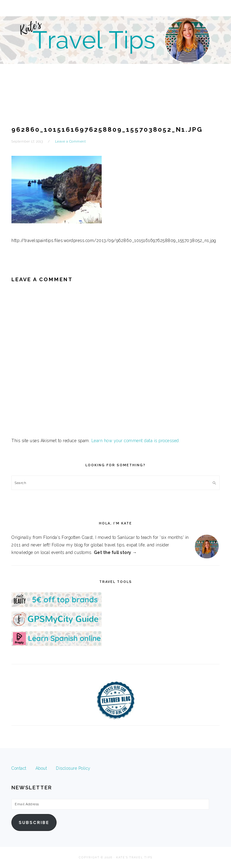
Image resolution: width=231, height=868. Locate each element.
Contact (19, 768)
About (41, 768)
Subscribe (34, 822)
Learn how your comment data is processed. (136, 441)
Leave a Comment (71, 142)
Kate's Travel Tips (115, 52)
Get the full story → (115, 552)
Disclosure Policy (73, 768)
